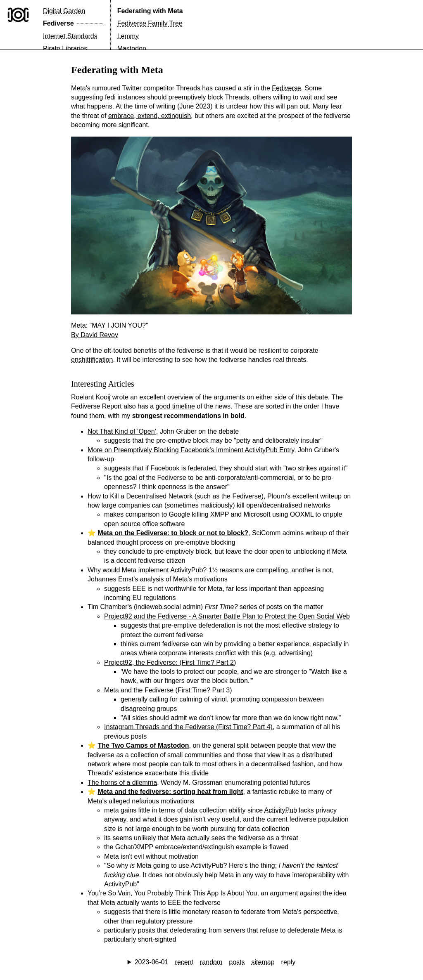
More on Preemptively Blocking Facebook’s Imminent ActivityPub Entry (191, 450)
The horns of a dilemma (122, 783)
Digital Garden (64, 11)
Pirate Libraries (65, 48)
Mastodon (132, 48)
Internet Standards (70, 36)
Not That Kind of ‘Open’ (122, 431)
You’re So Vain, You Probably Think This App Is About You (172, 893)
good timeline (175, 406)
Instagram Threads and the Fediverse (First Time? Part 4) (188, 727)
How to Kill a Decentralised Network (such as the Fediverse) (176, 496)
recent (184, 962)
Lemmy (128, 36)
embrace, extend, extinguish (150, 116)
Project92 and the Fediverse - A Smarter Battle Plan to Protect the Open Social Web (227, 616)
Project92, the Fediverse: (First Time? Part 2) (170, 662)
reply (289, 962)
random (211, 962)
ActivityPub (281, 810)
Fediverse (58, 23)
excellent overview (167, 397)
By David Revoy (95, 335)
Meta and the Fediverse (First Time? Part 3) (168, 690)
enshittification (92, 360)
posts (237, 962)
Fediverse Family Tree (150, 23)
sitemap (263, 962)
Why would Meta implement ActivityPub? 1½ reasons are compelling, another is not (210, 570)
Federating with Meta (150, 11)
